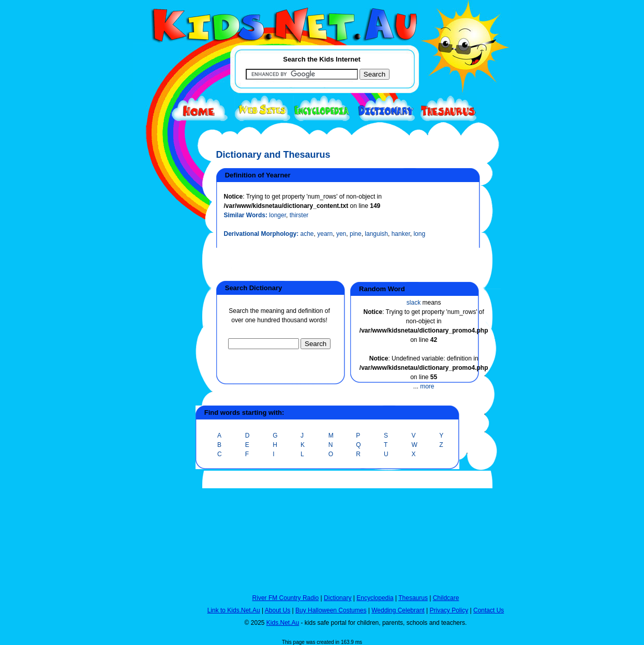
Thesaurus (413, 598)
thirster (299, 215)
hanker (401, 234)
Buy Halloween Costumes (331, 610)
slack (414, 303)
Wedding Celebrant (398, 610)
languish (376, 234)
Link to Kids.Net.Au (234, 610)
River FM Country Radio (286, 598)
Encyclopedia (375, 598)
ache (307, 234)
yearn (325, 234)
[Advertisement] (159, 379)
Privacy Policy (449, 610)
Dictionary (338, 598)
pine (356, 234)
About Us (278, 610)
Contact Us (489, 610)
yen (341, 234)
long (419, 234)
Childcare (446, 598)
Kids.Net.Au (283, 623)
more (427, 386)
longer (278, 215)
